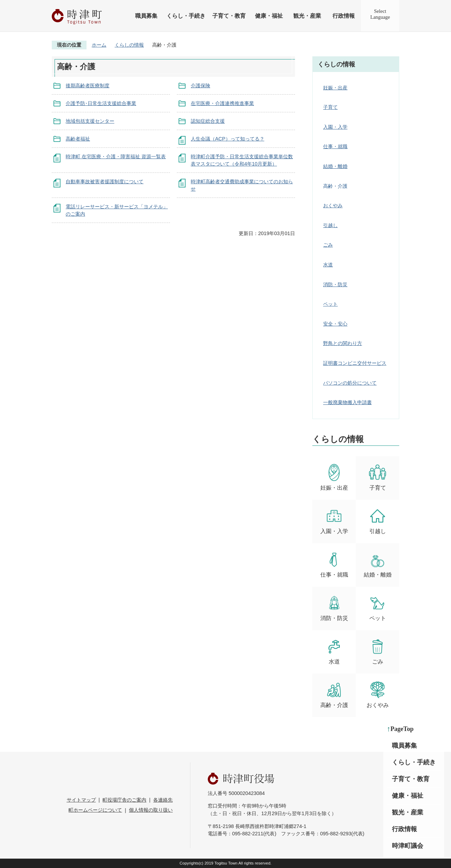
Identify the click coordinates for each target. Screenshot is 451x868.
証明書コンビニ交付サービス (355, 363)
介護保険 (200, 86)
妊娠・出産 (335, 88)
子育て (330, 107)
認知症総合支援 (208, 121)
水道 (328, 265)
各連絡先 (163, 800)
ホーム (99, 45)
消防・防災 (335, 284)
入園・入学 (335, 127)
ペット (330, 304)
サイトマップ (81, 800)
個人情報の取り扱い (151, 810)
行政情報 (344, 16)
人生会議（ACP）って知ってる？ (228, 139)
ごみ (328, 245)
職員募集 (146, 16)
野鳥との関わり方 (343, 343)
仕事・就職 (335, 146)
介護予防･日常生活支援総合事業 (101, 103)
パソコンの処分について (350, 383)
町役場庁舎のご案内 (124, 800)
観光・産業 (307, 16)
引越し (330, 225)
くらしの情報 (129, 45)
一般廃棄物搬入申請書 (347, 402)
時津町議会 (408, 846)
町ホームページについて (95, 810)
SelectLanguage (380, 14)
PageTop (402, 729)
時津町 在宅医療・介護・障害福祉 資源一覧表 (116, 156)
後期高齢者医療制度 (88, 86)
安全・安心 (335, 324)
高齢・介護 (334, 695)
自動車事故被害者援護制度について (105, 182)
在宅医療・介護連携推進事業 (222, 103)
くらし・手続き (186, 16)
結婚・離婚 (335, 166)
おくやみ (333, 206)
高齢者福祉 (78, 139)
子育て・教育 (229, 16)
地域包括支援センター (90, 121)
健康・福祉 (269, 16)
